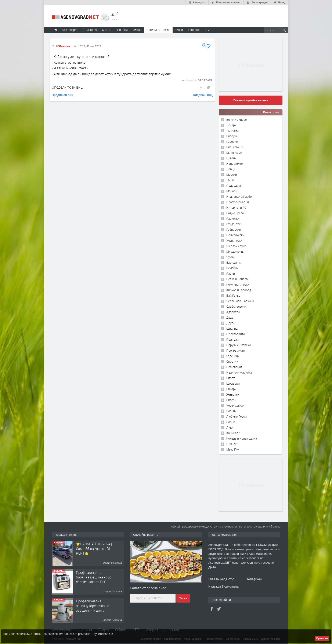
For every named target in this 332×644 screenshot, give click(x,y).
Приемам (322, 639)
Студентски (234, 224)
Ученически (234, 240)
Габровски (234, 230)
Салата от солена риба (148, 588)
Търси (183, 598)
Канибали (233, 433)
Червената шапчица (240, 301)
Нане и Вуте (234, 164)
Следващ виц (203, 95)
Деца (230, 317)
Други (230, 323)
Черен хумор (235, 405)
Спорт (231, 378)
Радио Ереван (236, 213)
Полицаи (232, 339)
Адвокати (233, 312)
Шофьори (233, 383)
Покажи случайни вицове (251, 100)
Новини (122, 30)
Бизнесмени (235, 147)
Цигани (231, 158)
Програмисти (236, 350)
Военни (231, 411)
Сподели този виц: (68, 87)
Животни (64, 46)
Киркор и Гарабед (239, 290)
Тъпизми (232, 131)
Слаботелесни (236, 306)
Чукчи (230, 257)
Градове (194, 30)
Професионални (238, 202)
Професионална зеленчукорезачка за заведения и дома (93, 606)
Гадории (232, 142)
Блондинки (234, 262)
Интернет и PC (236, 208)
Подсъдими (234, 186)
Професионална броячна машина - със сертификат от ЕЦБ (94, 577)
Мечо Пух (233, 449)
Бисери (231, 400)
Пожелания (234, 367)
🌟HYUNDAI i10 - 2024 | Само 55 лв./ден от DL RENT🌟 (94, 549)
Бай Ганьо (233, 295)
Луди (230, 427)
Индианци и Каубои (240, 197)
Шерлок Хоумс (236, 246)
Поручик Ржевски (239, 345)
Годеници (233, 356)
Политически (235, 235)
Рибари (232, 136)
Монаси (232, 191)
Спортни (232, 361)
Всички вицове (237, 120)
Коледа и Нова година (242, 438)
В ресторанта (236, 334)
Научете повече (102, 634)
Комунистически (238, 284)
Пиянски (232, 444)
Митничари (234, 153)
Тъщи (230, 180)
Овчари (231, 389)
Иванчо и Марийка (239, 372)
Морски (232, 175)
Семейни (232, 268)
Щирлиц (232, 328)
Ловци (231, 169)
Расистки (233, 219)
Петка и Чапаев (237, 279)
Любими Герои (237, 416)
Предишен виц (62, 95)
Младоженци (235, 251)
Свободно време (158, 30)
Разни (231, 273)
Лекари (231, 125)
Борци (231, 422)
